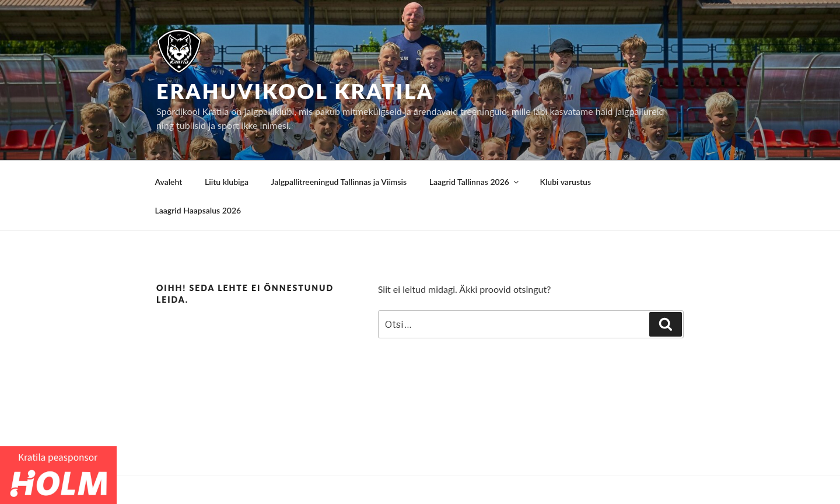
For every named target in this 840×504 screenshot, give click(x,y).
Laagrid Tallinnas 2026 (475, 182)
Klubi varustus (565, 182)
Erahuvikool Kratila (295, 91)
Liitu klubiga (227, 182)
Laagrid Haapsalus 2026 (198, 210)
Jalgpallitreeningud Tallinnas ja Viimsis (339, 182)
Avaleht (169, 182)
